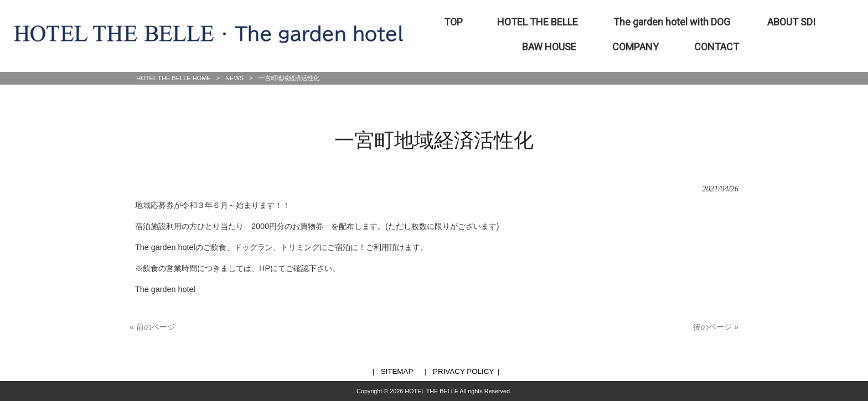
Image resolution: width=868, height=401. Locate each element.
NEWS (234, 78)
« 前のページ (152, 327)
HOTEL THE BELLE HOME (173, 78)
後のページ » (716, 327)
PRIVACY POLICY (463, 371)
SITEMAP (397, 371)
